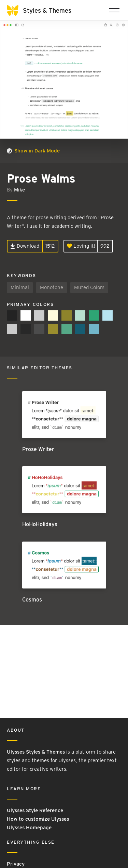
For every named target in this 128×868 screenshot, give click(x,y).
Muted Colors (89, 287)
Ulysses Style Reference (35, 810)
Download (25, 246)
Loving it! (81, 246)
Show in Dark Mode (33, 151)
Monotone (52, 287)
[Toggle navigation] (114, 10)
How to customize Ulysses (38, 819)
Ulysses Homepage (29, 828)
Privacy (16, 864)
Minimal (20, 287)
